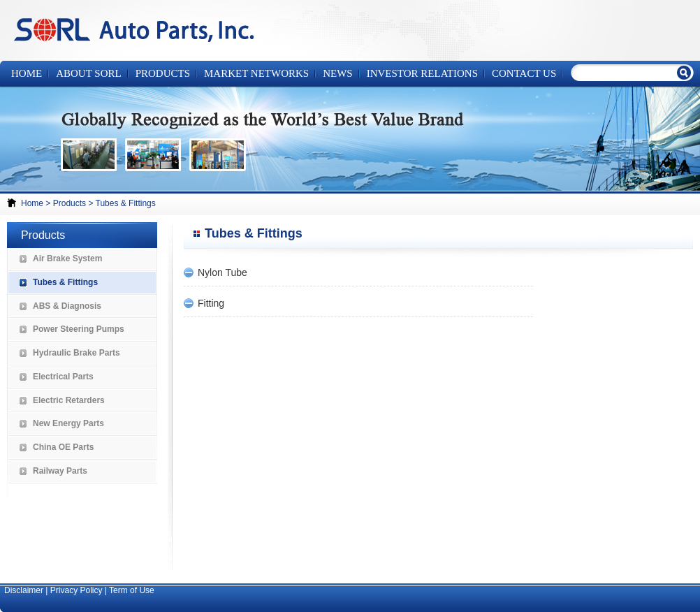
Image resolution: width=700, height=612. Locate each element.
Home (27, 73)
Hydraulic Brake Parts (76, 353)
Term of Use (132, 590)
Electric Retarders (69, 400)
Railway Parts (60, 471)
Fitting (211, 303)
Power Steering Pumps (79, 329)
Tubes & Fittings (126, 203)
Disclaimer (24, 590)
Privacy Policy (76, 590)
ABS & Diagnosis (67, 306)
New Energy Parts (68, 423)
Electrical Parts (63, 377)
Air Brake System (67, 258)
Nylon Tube (223, 272)
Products (70, 203)
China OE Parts (63, 447)
